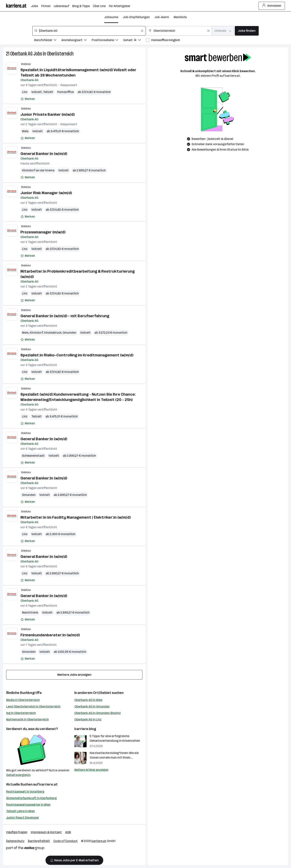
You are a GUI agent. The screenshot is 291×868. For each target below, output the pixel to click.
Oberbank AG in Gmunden (92, 706)
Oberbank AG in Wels (88, 700)
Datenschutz (15, 841)
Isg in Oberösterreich (21, 713)
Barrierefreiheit (39, 841)
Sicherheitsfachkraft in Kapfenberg (31, 798)
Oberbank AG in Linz (88, 719)
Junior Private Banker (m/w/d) (48, 114)
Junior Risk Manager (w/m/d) (46, 193)
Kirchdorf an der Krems (38, 170)
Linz (25, 92)
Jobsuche (111, 17)
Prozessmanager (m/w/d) (43, 232)
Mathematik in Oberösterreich (27, 719)
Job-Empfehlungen (136, 17)
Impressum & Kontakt (46, 832)
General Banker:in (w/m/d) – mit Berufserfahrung (65, 316)
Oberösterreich (60, 54)
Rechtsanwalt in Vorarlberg (25, 792)
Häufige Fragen (17, 832)
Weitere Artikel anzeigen (91, 770)
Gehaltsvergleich (18, 775)
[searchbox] (89, 31)
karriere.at (48, 784)
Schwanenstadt (33, 456)
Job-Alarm (162, 17)
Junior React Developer (23, 818)
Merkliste (180, 17)
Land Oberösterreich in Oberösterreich (33, 706)
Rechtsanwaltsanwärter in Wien (28, 805)
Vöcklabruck (53, 333)
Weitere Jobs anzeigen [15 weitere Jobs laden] (74, 675)
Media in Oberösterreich (23, 700)
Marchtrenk (30, 612)
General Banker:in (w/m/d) (44, 154)
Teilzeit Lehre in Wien (20, 811)
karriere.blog (85, 729)
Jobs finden (247, 31)
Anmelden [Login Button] (272, 6)
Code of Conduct (65, 841)
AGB (68, 832)
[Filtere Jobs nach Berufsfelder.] (48, 41)
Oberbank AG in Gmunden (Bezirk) (98, 713)
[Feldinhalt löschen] (142, 31)
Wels (25, 131)
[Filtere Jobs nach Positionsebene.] (107, 41)
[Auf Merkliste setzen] (28, 99)
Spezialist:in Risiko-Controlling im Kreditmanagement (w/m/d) (77, 355)
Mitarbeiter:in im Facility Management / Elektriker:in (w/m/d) (76, 517)
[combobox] (89, 31)
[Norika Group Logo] (25, 849)
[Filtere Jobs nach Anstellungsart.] (76, 41)
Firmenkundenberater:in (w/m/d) (50, 635)
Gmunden (69, 333)
